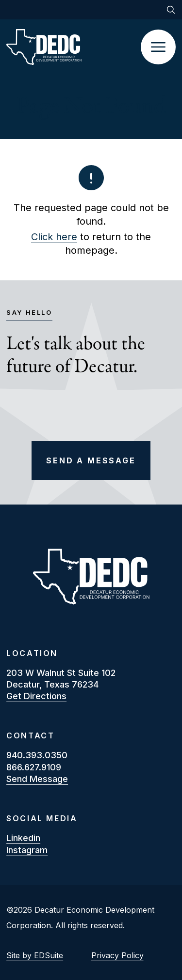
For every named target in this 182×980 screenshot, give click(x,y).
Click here (54, 237)
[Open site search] (171, 10)
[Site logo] (74, 47)
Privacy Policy (117, 955)
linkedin (23, 838)
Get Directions (36, 696)
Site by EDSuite (35, 955)
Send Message (37, 779)
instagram (27, 850)
